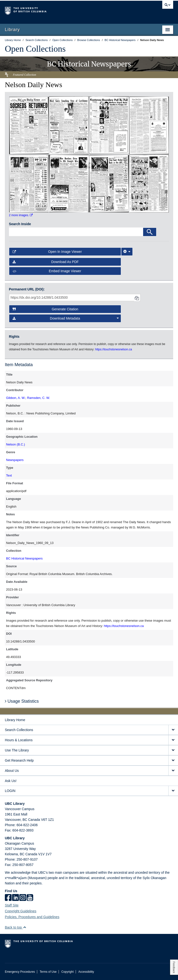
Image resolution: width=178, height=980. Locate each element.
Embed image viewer (47, 271)
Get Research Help (19, 760)
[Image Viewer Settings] (127, 252)
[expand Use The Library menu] (173, 750)
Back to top (16, 927)
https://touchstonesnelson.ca (124, 626)
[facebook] (8, 898)
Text (9, 475)
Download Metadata (66, 318)
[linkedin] (15, 898)
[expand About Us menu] (173, 771)
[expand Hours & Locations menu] (173, 740)
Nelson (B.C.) (15, 444)
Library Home (15, 720)
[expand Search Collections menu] (173, 730)
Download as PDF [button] (46, 262)
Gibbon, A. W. (16, 398)
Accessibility (86, 972)
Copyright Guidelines (21, 911)
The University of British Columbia (64, 10)
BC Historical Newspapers (24, 558)
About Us (12, 771)
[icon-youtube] (30, 898)
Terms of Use (48, 972)
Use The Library (17, 750)
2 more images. (21, 215)
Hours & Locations (19, 740)
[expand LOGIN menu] (173, 791)
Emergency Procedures (20, 972)
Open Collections (35, 49)
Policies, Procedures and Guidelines (32, 917)
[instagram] (23, 898)
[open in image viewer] (29, 125)
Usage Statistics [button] (22, 701)
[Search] (150, 232)
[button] (25, 927)
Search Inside (20, 224)
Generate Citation (45, 309)
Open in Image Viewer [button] (47, 252)
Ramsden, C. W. (39, 398)
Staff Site (12, 905)
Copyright (67, 972)
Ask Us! (11, 781)
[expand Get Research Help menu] (173, 761)
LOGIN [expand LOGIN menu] (10, 791)
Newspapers (15, 460)
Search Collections (19, 730)
